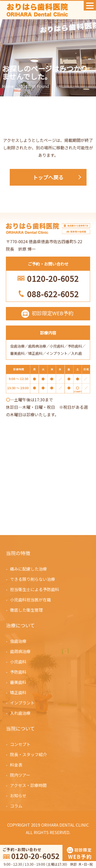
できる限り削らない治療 (33, 579)
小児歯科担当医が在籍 (31, 599)
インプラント (23, 702)
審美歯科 (19, 682)
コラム (17, 805)
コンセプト (21, 744)
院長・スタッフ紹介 (29, 755)
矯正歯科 (19, 692)
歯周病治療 (21, 652)
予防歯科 (19, 672)
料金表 (17, 765)
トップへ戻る (48, 177)
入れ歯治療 (21, 712)
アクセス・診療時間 (29, 785)
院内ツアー (20, 775)
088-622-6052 (53, 294)
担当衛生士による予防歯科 (35, 589)
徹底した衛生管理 (27, 610)
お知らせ (19, 795)
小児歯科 (19, 662)
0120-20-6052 (53, 278)
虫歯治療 (19, 641)
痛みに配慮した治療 (29, 569)
